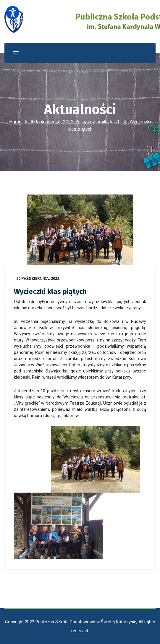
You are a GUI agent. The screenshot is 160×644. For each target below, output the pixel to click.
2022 (68, 122)
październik (94, 122)
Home (15, 122)
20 (118, 122)
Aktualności (42, 122)
